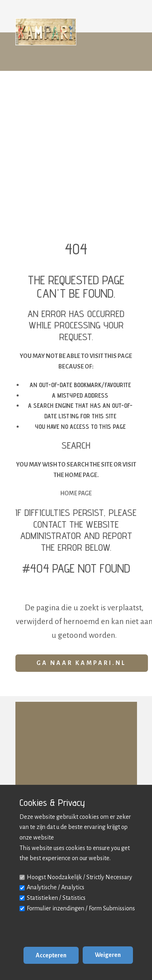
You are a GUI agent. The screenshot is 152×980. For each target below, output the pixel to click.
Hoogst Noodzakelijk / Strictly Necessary (79, 877)
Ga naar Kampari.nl (81, 663)
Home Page (76, 493)
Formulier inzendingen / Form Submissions (81, 908)
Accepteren (51, 955)
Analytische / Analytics (56, 887)
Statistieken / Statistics (56, 898)
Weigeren (108, 955)
